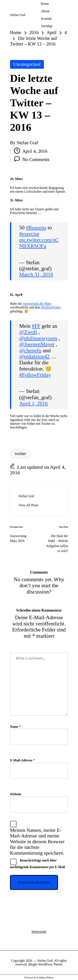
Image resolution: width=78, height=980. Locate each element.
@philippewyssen (38, 338)
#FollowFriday (51, 307)
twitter (20, 453)
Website (16, 794)
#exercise (29, 234)
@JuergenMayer (37, 344)
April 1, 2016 (33, 403)
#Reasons (36, 228)
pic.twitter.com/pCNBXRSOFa (39, 243)
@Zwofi (28, 332)
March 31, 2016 (36, 275)
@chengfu (30, 351)
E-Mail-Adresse (22, 760)
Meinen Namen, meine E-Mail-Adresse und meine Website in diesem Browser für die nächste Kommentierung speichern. (37, 842)
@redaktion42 (34, 357)
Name (15, 727)
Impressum (39, 932)
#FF (36, 326)
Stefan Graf (18, 15)
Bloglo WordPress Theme (45, 964)
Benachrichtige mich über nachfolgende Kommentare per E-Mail (37, 864)
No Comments (32, 159)
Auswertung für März (37, 304)
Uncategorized (27, 64)
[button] (28, 505)
